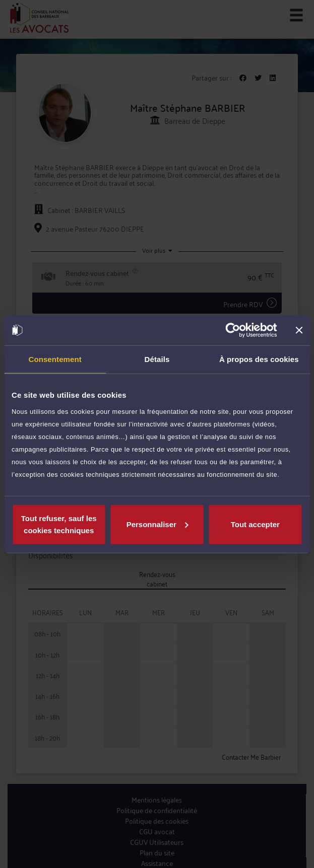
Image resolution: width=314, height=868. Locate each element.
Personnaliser (158, 524)
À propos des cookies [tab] (259, 359)
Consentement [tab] (55, 359)
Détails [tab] (157, 359)
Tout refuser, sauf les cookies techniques (59, 524)
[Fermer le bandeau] (299, 330)
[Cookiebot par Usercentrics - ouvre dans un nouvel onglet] (233, 330)
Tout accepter (255, 524)
